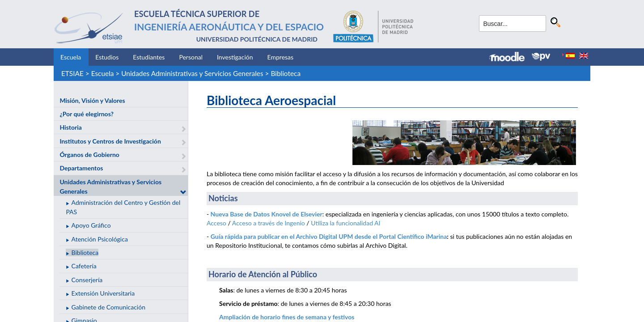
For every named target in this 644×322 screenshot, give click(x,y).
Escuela (71, 57)
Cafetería (84, 266)
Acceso (216, 223)
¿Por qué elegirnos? (87, 114)
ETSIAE (72, 73)
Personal (191, 57)
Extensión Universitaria (103, 293)
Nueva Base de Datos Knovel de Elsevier (267, 214)
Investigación (235, 57)
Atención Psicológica (100, 239)
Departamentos (81, 168)
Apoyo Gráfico (91, 225)
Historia (70, 127)
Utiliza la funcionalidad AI (345, 223)
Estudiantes (149, 57)
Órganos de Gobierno (89, 155)
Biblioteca (286, 73)
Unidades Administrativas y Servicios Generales (192, 73)
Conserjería (87, 280)
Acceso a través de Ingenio (269, 223)
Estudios (107, 57)
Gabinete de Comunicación (108, 307)
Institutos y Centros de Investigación (110, 141)
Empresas (281, 57)
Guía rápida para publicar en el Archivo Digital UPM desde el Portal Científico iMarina (329, 236)
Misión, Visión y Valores (92, 100)
